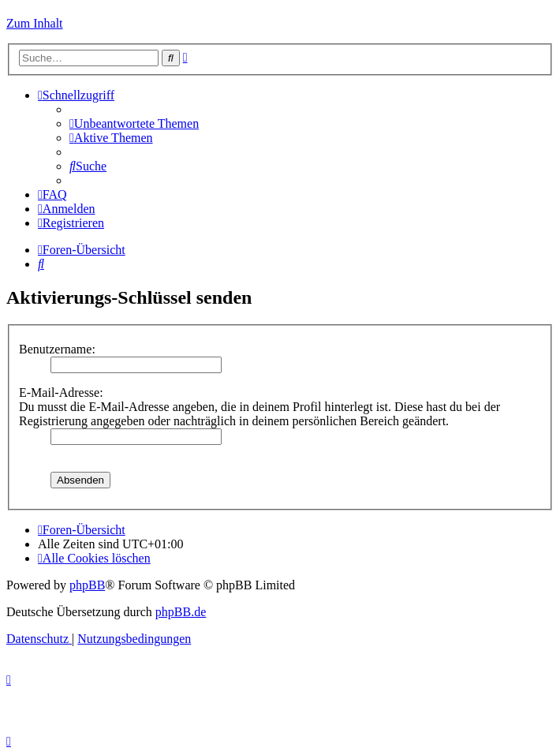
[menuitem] (134, 123)
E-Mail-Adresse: (61, 392)
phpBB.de (181, 612)
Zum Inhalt (35, 23)
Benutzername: (57, 349)
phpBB (87, 585)
